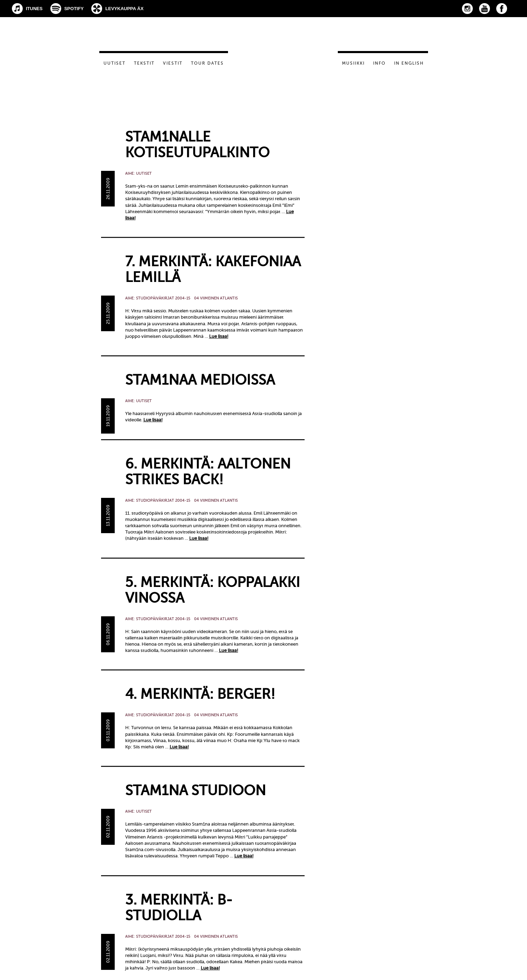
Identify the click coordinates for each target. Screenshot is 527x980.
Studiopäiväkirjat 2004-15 (163, 298)
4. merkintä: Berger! (200, 694)
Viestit (173, 63)
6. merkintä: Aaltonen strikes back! (208, 472)
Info (379, 63)
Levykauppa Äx (124, 9)
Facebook (502, 9)
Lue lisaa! (219, 336)
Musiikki (353, 63)
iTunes (34, 9)
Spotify (74, 9)
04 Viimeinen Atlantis (216, 298)
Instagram (467, 9)
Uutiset (115, 63)
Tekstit (144, 63)
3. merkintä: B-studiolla (179, 908)
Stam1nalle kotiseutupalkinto (197, 145)
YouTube (485, 9)
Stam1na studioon (195, 790)
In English (409, 63)
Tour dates (207, 63)
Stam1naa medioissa (200, 380)
